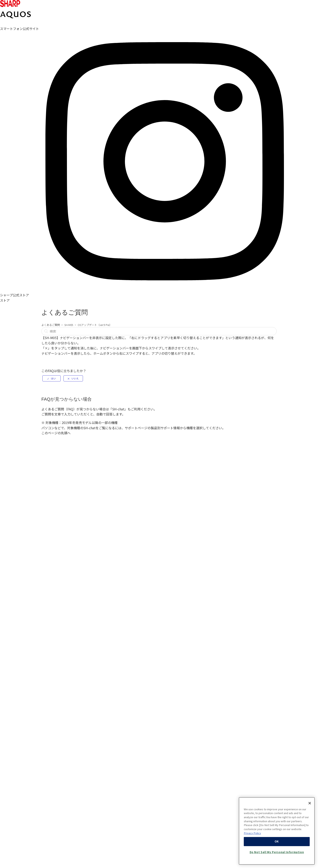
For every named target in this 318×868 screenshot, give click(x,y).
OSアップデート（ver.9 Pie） (95, 325)
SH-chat (118, 409)
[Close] (310, 823)
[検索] (159, 331)
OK (277, 861)
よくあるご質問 (51, 325)
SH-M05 (69, 325)
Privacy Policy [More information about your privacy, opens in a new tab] (252, 853)
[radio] (52, 378)
